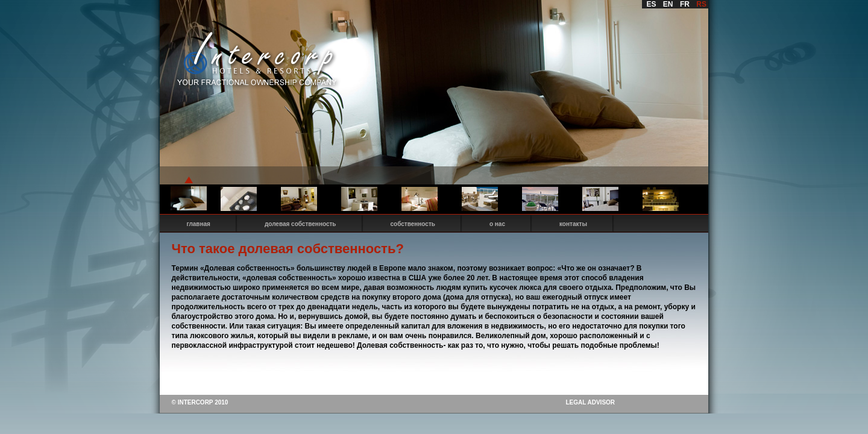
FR (685, 4)
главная (199, 224)
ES (652, 4)
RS (701, 4)
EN (668, 4)
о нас (497, 224)
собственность (413, 224)
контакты (573, 224)
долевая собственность (300, 224)
